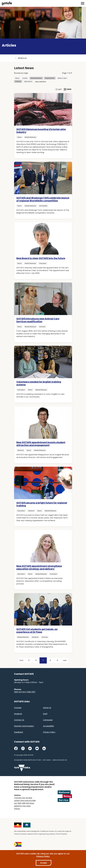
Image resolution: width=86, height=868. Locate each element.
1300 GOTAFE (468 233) (25, 692)
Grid (68, 89)
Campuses (48, 720)
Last (65, 660)
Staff (45, 714)
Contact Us (19, 720)
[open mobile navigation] (83, 3)
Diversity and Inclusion (24, 726)
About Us (47, 708)
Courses (18, 708)
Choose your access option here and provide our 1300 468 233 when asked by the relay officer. (25, 803)
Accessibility (49, 726)
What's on (22, 58)
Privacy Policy (49, 732)
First (21, 660)
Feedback (19, 732)
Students (18, 714)
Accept (44, 863)
